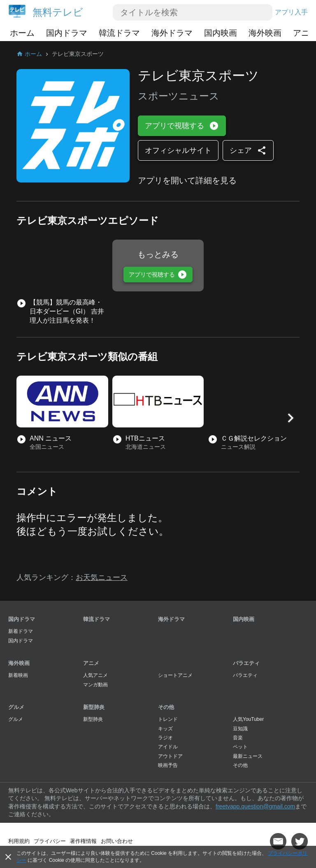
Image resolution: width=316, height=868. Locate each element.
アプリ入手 (291, 12)
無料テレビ (58, 12)
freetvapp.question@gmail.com (255, 806)
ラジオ (165, 738)
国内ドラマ (67, 33)
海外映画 (265, 33)
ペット (240, 747)
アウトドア (170, 756)
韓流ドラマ (119, 33)
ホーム (22, 33)
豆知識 (240, 729)
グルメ (16, 707)
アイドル (168, 747)
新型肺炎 (94, 707)
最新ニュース (248, 756)
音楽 (238, 738)
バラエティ (246, 663)
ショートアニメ (175, 675)
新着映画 (18, 675)
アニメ (91, 663)
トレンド (168, 719)
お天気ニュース (102, 577)
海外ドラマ (172, 33)
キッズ (165, 729)
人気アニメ (95, 675)
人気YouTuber (248, 719)
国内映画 (221, 33)
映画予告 (168, 765)
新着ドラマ (21, 631)
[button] (290, 418)
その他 (166, 707)
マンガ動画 (95, 685)
